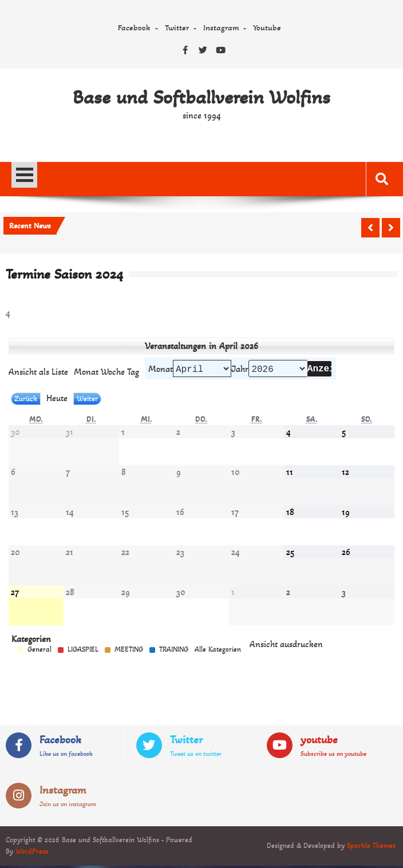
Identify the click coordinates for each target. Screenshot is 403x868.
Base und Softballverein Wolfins (201, 97)
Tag (133, 373)
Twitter (177, 27)
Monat (161, 370)
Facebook (134, 27)
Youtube (267, 27)
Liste (38, 373)
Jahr (240, 370)
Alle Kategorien (218, 652)
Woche (113, 373)
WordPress (32, 854)
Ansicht (286, 646)
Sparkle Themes (371, 848)
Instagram (221, 27)
